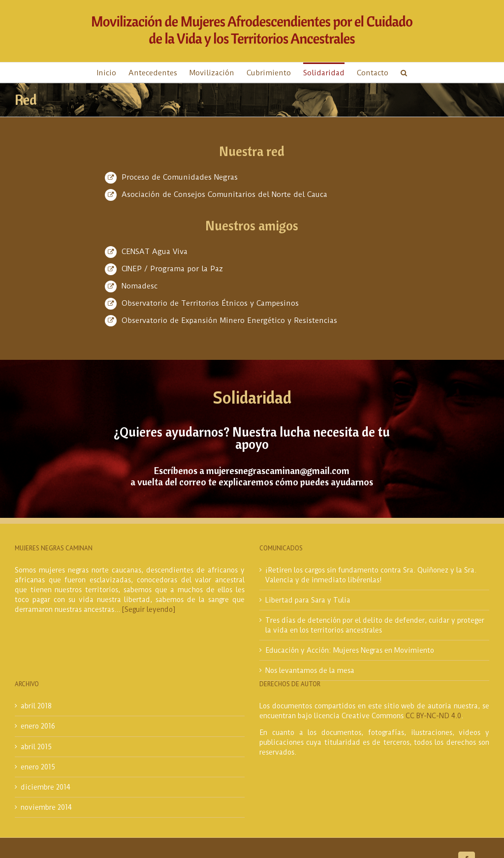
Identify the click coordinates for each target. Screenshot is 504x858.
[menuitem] (113, 72)
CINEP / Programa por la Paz (172, 269)
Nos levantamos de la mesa (310, 670)
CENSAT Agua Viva (155, 252)
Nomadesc (140, 286)
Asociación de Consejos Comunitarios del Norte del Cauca (224, 194)
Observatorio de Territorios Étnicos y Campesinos (210, 303)
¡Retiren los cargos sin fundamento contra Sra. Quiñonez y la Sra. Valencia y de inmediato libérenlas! (371, 575)
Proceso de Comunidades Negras (180, 177)
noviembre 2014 (46, 807)
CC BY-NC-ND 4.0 (433, 716)
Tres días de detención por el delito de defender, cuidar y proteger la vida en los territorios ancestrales (375, 625)
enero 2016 (38, 726)
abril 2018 (36, 706)
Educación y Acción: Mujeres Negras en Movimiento (350, 650)
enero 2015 (38, 767)
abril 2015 (36, 747)
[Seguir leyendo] (149, 609)
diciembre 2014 (46, 787)
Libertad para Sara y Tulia (308, 600)
